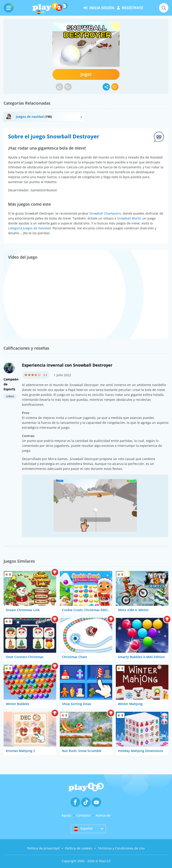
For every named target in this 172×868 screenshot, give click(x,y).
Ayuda (66, 815)
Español (83, 829)
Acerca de (103, 815)
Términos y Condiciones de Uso (121, 848)
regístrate (130, 8)
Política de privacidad (43, 848)
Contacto (83, 815)
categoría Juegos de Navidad (29, 228)
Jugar (86, 74)
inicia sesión (99, 8)
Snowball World (129, 218)
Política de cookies (79, 848)
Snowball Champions (105, 213)
